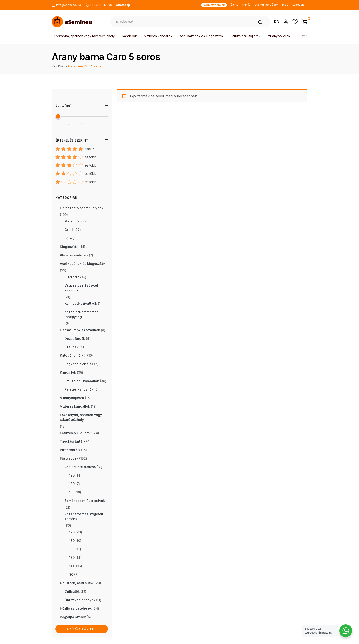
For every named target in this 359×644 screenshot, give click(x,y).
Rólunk (233, 5)
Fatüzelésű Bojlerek (246, 36)
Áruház (246, 5)
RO (277, 22)
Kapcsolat (299, 5)
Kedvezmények (214, 5)
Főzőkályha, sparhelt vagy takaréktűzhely (84, 36)
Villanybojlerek (280, 36)
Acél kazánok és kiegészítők (202, 36)
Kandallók (130, 36)
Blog (285, 5)
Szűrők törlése (82, 629)
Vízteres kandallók (159, 36)
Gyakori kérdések (266, 5)
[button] (305, 22)
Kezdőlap (58, 66)
